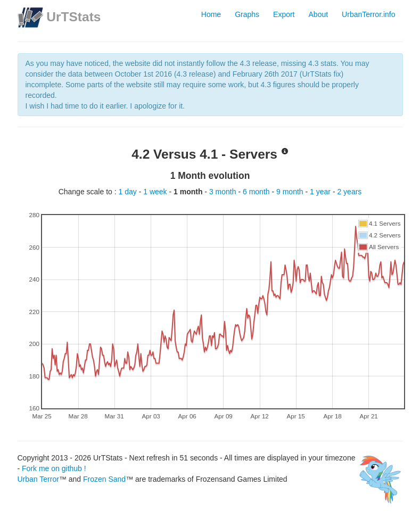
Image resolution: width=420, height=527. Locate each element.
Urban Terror (38, 479)
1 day (129, 192)
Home (211, 14)
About (319, 14)
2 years (349, 192)
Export (284, 14)
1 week (156, 192)
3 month (224, 192)
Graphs (247, 14)
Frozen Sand (104, 479)
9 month (291, 192)
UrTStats (73, 17)
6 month (257, 192)
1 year (321, 192)
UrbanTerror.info (368, 14)
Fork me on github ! (54, 468)
